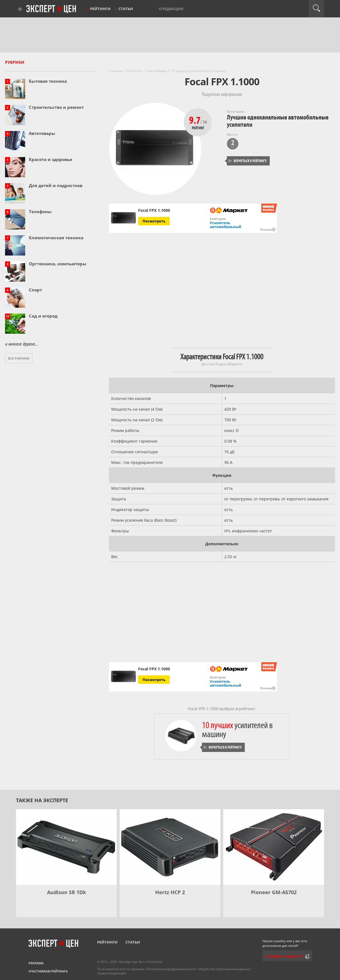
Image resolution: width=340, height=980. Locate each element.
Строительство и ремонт (56, 107)
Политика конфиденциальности (171, 969)
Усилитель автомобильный (225, 225)
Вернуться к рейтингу (247, 161)
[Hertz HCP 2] (170, 847)
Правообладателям (112, 973)
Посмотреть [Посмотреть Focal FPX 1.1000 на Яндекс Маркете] (154, 221)
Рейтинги (100, 9)
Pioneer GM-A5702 (274, 892)
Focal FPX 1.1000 (154, 669)
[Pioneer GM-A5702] (274, 847)
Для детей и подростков (56, 185)
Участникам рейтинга (48, 971)
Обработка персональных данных (224, 969)
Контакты (155, 962)
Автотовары (42, 133)
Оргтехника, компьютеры (58, 264)
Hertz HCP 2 (170, 892)
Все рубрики (19, 358)
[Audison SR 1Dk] (66, 847)
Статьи (126, 9)
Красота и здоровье (51, 159)
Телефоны (40, 211)
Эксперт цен (52, 9)
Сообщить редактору (284, 956)
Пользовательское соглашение (121, 969)
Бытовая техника (48, 81)
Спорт (35, 290)
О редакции (171, 9)
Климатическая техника (56, 238)
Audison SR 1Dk (67, 892)
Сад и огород (43, 316)
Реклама (36, 963)
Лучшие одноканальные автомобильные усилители (278, 121)
